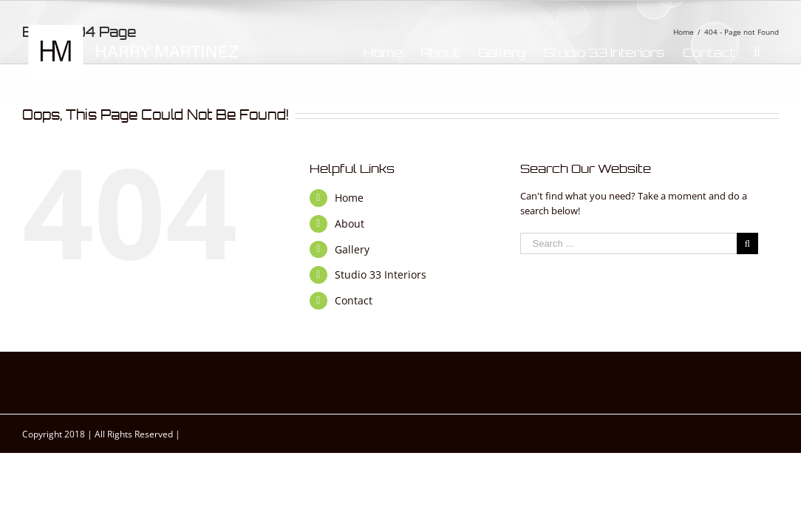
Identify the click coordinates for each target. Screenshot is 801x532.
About (350, 224)
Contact (354, 300)
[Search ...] (628, 243)
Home (349, 198)
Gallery (352, 249)
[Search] (776, 52)
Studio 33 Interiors (381, 274)
